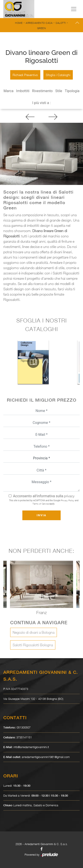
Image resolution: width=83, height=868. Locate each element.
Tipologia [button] (72, 91)
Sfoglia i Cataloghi (58, 75)
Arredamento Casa (39, 23)
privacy (69, 496)
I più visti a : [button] (42, 103)
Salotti (61, 23)
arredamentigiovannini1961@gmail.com (46, 757)
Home (19, 23)
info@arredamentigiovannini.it (31, 747)
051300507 (24, 727)
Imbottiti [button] (23, 91)
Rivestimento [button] (42, 91)
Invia (41, 515)
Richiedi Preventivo (25, 75)
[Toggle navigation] (74, 9)
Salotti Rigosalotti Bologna (33, 645)
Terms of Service (41, 504)
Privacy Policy (68, 500)
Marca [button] (9, 91)
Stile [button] (59, 91)
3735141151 (24, 737)
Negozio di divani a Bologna (34, 632)
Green (42, 28)
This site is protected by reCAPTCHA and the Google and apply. (44, 502)
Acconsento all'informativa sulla (44, 496)
